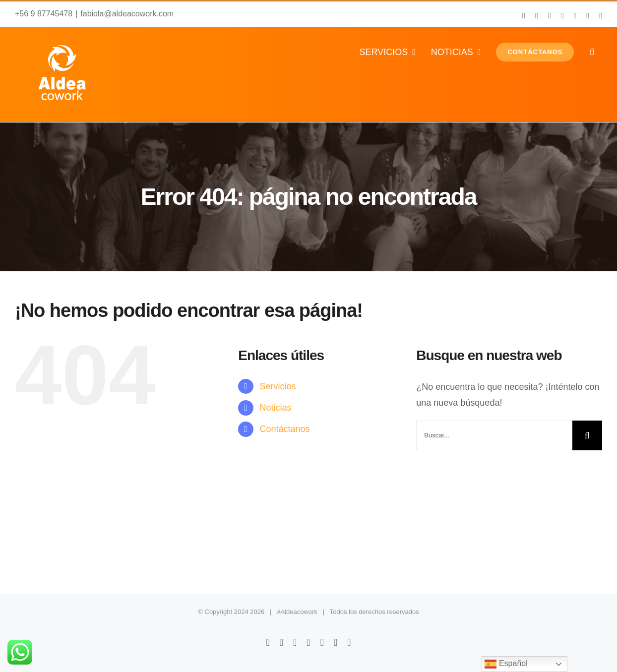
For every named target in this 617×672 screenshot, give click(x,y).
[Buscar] (587, 435)
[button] (592, 52)
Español (506, 664)
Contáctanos (285, 429)
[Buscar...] (494, 435)
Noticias (276, 408)
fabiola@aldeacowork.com (127, 14)
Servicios (278, 386)
